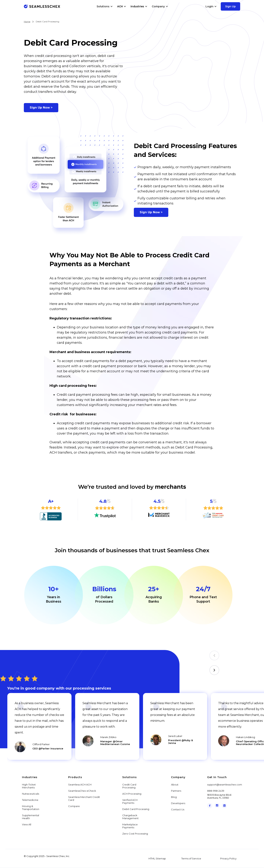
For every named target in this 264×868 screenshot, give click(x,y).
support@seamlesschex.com (225, 785)
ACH (120, 6)
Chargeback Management (130, 817)
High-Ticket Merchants (29, 786)
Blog (174, 797)
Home (27, 22)
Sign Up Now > (41, 108)
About (175, 785)
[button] (105, 6)
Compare (74, 806)
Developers (178, 803)
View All (27, 824)
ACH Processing (132, 794)
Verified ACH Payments (130, 801)
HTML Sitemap (157, 858)
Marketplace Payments (130, 826)
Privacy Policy (228, 858)
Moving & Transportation (31, 808)
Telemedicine (30, 800)
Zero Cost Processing (135, 834)
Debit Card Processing (136, 809)
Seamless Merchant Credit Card (84, 798)
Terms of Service (191, 858)
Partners (176, 791)
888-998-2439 (216, 791)
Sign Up (230, 6)
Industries (137, 6)
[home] (42, 6)
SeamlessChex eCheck (82, 791)
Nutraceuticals (31, 794)
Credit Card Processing (129, 786)
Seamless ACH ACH (80, 785)
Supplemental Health (31, 817)
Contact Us (178, 809)
